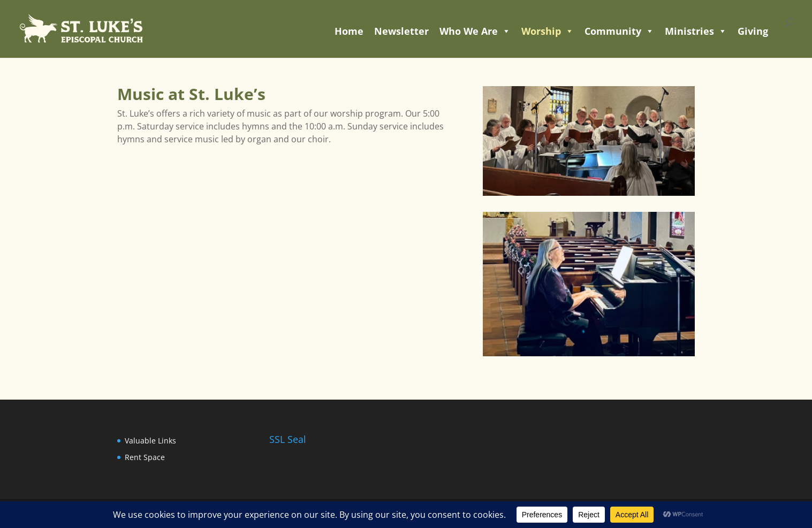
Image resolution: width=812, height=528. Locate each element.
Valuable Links (150, 441)
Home (349, 31)
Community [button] (619, 31)
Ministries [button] (696, 31)
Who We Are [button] (475, 31)
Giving (753, 31)
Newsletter (401, 31)
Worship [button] (548, 31)
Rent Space (145, 457)
